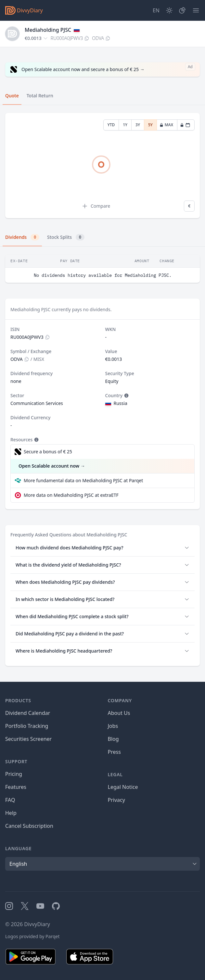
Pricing (14, 774)
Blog (113, 739)
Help (11, 813)
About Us (119, 713)
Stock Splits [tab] (66, 237)
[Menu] (196, 10)
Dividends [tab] (22, 237)
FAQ (10, 800)
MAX (166, 125)
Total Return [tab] (40, 96)
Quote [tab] (12, 96)
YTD (111, 125)
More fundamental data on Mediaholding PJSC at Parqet (83, 480)
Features (16, 787)
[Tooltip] (126, 396)
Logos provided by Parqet (32, 936)
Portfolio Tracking (27, 726)
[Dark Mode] (169, 10)
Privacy (116, 800)
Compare (96, 206)
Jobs (113, 726)
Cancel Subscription (29, 826)
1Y (125, 125)
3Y (138, 125)
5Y (150, 125)
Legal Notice (123, 787)
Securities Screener (28, 739)
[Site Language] (156, 10)
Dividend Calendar (28, 713)
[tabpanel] (102, 166)
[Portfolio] (182, 10)
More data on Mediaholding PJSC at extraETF (71, 495)
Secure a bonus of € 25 (48, 452)
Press (114, 752)
